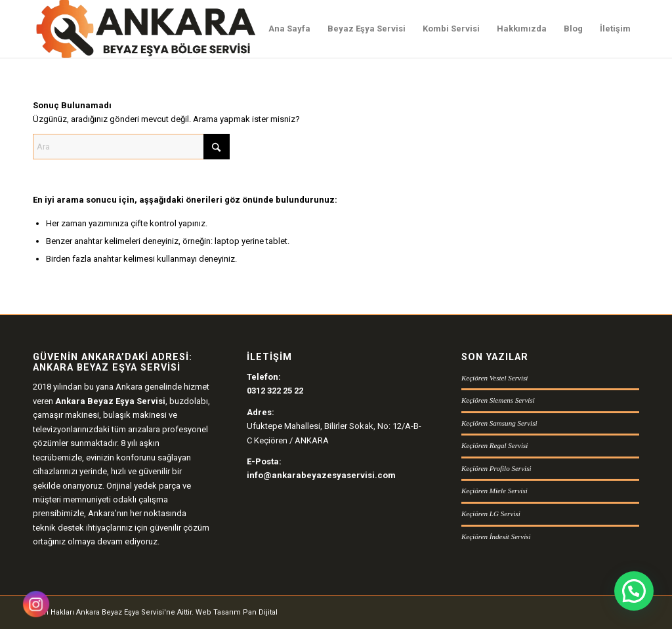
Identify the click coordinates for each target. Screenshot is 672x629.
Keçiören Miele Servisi (494, 491)
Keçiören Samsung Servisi (499, 423)
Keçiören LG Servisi (491, 514)
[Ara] (131, 147)
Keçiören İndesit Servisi (496, 537)
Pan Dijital (260, 612)
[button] (634, 591)
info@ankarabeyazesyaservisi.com (321, 475)
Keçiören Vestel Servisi (494, 378)
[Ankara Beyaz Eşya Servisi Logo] (145, 29)
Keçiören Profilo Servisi (496, 468)
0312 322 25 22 (275, 391)
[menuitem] (289, 29)
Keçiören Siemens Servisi (498, 400)
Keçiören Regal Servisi (494, 445)
